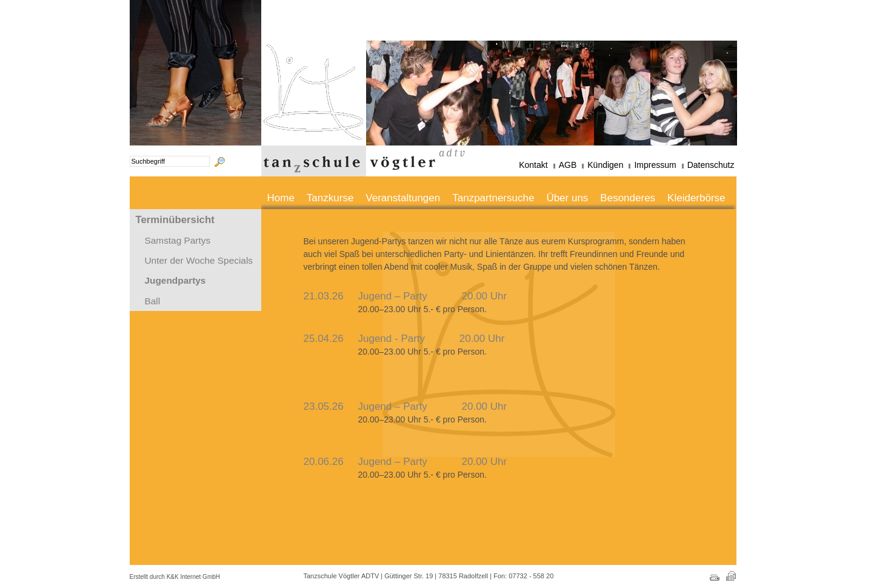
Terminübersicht (175, 220)
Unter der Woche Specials (199, 260)
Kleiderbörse (696, 198)
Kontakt (533, 165)
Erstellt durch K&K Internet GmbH (175, 577)
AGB (568, 165)
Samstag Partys (178, 240)
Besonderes (628, 198)
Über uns (567, 198)
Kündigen (605, 165)
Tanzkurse (330, 198)
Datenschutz (711, 165)
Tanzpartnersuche (493, 198)
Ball (153, 301)
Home (281, 198)
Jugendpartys (175, 280)
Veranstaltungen (403, 198)
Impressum (655, 165)
